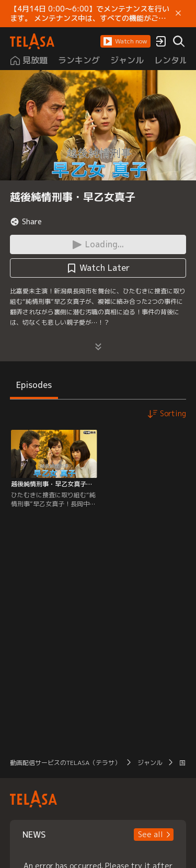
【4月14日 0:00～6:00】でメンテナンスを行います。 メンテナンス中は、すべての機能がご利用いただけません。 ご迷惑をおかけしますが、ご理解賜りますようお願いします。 (90, 14)
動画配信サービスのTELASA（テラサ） (65, 763)
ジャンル (150, 763)
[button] (125, 41)
